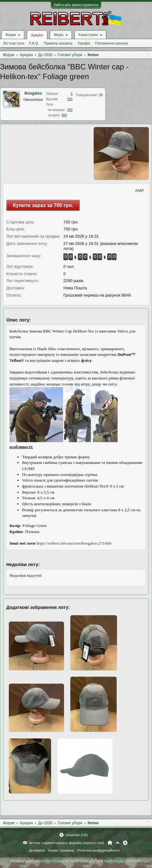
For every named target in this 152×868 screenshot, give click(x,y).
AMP (140, 191)
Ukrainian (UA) (76, 835)
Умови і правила (61, 850)
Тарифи (84, 43)
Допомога (37, 850)
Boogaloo (33, 93)
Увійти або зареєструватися (76, 5)
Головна (110, 843)
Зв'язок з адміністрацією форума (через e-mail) (67, 843)
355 (70, 99)
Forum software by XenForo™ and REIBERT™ (76, 861)
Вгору (118, 843)
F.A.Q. (34, 43)
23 (101, 95)
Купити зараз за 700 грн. (43, 205)
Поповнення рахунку (111, 43)
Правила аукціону (58, 43)
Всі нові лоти (14, 43)
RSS (125, 843)
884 (64, 115)
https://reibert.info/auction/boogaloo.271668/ (74, 543)
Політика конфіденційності (99, 850)
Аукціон (37, 35)
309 (70, 110)
